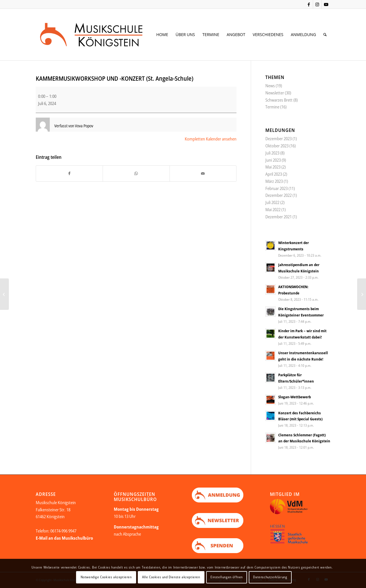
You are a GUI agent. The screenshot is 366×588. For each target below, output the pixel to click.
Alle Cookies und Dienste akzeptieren (171, 577)
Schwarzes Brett (279, 100)
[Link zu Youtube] (326, 4)
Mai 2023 (273, 167)
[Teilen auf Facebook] (69, 174)
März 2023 (274, 181)
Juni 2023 (273, 160)
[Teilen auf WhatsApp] (136, 174)
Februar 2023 (277, 188)
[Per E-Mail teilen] (203, 174)
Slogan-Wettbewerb (295, 397)
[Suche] (325, 35)
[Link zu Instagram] (317, 4)
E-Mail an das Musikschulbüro (64, 538)
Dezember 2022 (279, 195)
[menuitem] (162, 35)
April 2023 (274, 174)
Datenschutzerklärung (270, 577)
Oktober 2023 (277, 146)
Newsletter (275, 93)
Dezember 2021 (279, 217)
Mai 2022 (273, 209)
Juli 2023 (272, 153)
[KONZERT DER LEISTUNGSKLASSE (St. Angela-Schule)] (4, 294)
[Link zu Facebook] (309, 4)
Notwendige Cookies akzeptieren (106, 577)
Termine (272, 107)
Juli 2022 (272, 202)
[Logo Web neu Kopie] (100, 35)
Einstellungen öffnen (227, 577)
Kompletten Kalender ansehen (211, 139)
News (270, 86)
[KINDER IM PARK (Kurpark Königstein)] (362, 294)
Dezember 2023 (279, 138)
